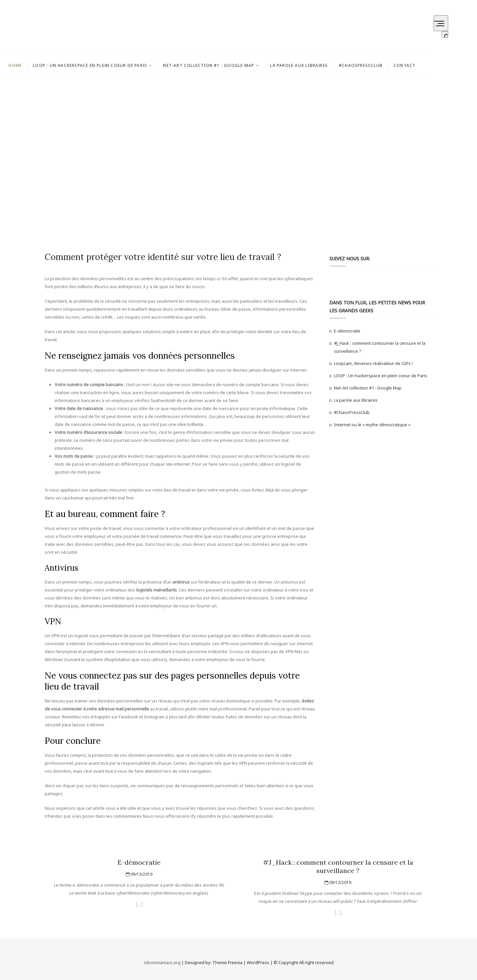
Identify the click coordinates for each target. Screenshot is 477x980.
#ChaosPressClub (387, 65)
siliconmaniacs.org (162, 962)
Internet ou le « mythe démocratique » (372, 425)
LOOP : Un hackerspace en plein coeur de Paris (116, 65)
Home (42, 65)
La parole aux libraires (325, 65)
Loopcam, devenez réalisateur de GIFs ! (373, 363)
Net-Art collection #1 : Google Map (235, 65)
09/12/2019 (338, 882)
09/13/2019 (139, 874)
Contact (431, 65)
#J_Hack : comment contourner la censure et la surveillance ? (338, 866)
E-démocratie (347, 331)
